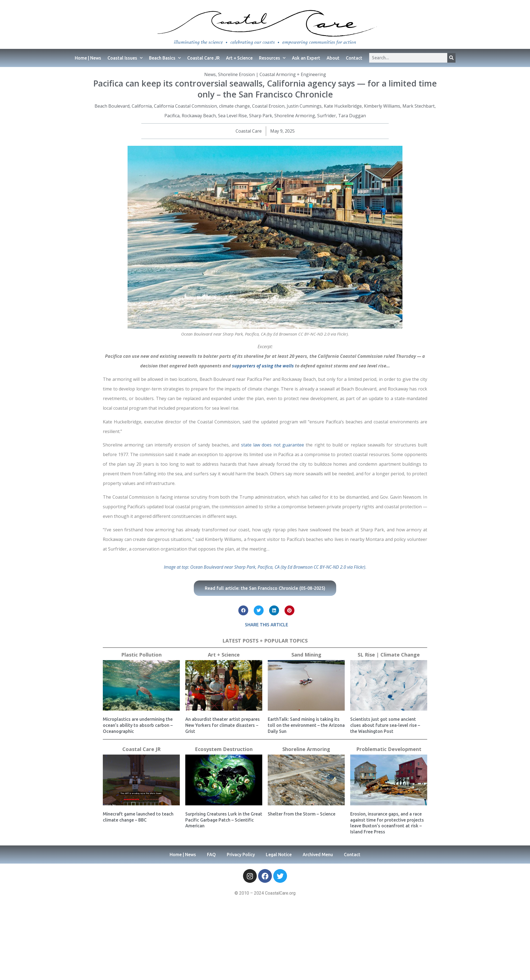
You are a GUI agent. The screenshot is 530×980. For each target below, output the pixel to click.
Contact (354, 58)
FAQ (211, 855)
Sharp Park (261, 116)
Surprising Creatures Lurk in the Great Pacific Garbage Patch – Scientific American (224, 820)
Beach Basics (165, 58)
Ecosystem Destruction (224, 749)
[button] (243, 610)
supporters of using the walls (263, 366)
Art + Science (239, 58)
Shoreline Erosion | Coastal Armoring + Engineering (272, 74)
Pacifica (172, 116)
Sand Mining (306, 655)
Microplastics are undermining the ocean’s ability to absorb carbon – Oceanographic (138, 725)
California (142, 106)
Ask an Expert (306, 58)
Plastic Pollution (141, 655)
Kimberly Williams (382, 106)
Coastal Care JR (203, 58)
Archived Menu (318, 855)
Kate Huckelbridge (343, 106)
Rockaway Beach (199, 116)
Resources (272, 58)
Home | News (88, 58)
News (210, 74)
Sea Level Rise (232, 116)
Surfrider (327, 116)
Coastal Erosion (268, 106)
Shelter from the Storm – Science (302, 814)
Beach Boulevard (112, 106)
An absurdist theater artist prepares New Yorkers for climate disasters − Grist (223, 725)
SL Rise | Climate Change (389, 655)
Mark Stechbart (419, 106)
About (333, 58)
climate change (234, 106)
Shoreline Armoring (295, 116)
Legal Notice (279, 855)
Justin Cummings (304, 106)
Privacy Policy (241, 855)
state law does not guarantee (273, 445)
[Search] (451, 58)
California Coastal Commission (185, 106)
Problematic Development (389, 749)
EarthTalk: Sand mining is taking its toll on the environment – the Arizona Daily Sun (306, 725)
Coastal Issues (125, 58)
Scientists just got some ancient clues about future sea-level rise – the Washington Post (385, 725)
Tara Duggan (352, 116)
